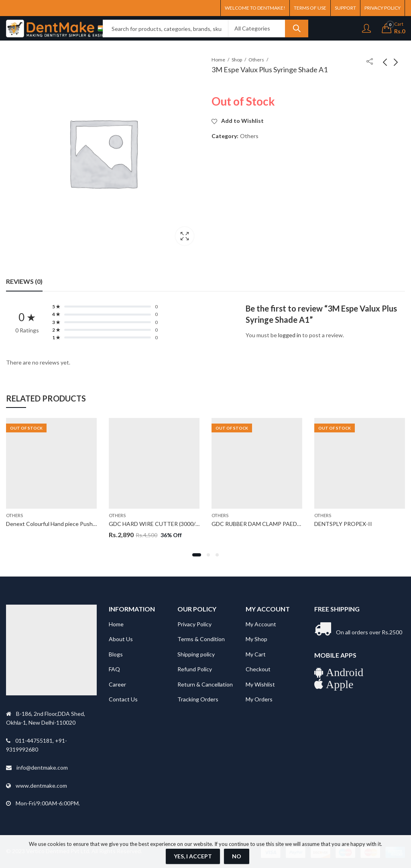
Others (256, 60)
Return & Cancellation (205, 684)
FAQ (114, 669)
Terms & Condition (201, 639)
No (237, 856)
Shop (237, 60)
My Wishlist (260, 684)
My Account (261, 624)
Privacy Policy (194, 624)
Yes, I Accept (193, 856)
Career (117, 684)
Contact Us (123, 699)
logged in (290, 335)
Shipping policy (196, 654)
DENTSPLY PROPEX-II (343, 523)
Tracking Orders (198, 699)
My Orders (259, 699)
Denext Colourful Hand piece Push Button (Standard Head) (80, 523)
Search (297, 29)
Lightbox (185, 236)
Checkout (258, 669)
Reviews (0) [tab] (24, 281)
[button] (197, 555)
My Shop (256, 639)
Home (218, 60)
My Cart (256, 654)
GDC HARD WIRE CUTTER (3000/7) (155, 523)
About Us (121, 639)
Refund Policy (195, 669)
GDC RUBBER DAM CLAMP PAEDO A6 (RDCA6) (273, 523)
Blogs (116, 654)
